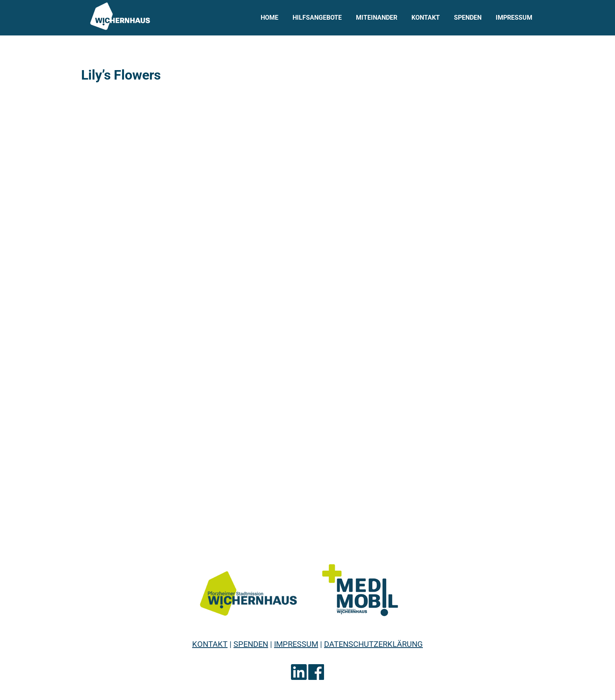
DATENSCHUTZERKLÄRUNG (373, 644)
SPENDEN (251, 644)
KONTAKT (210, 644)
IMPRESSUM (296, 644)
